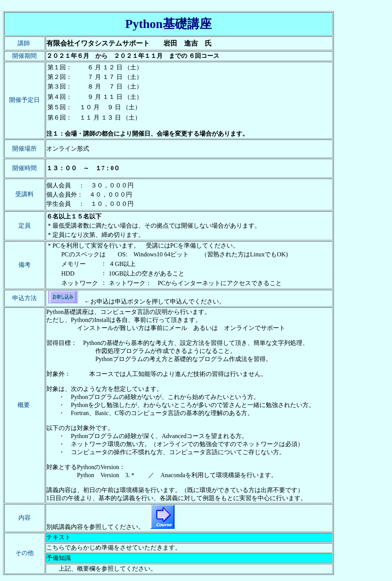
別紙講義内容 (65, 527)
